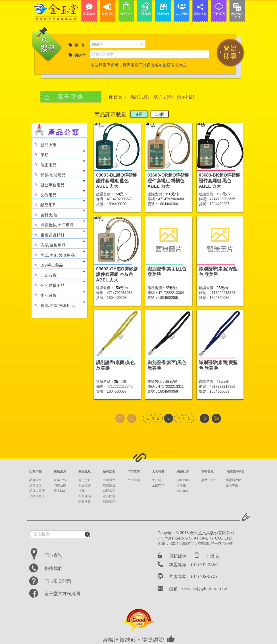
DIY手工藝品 (58, 263)
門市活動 (60, 485)
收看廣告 (85, 501)
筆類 (58, 153)
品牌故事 (35, 480)
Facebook (183, 480)
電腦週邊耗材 (58, 233)
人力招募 (158, 471)
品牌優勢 (109, 480)
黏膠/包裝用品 (58, 173)
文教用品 (58, 193)
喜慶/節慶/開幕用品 (58, 303)
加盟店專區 (233, 480)
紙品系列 (58, 203)
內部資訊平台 (235, 471)
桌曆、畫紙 (209, 480)
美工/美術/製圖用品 (58, 253)
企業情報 (35, 471)
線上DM (59, 491)
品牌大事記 (37, 491)
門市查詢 (134, 471)
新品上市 (44, 143)
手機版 (212, 556)
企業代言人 (37, 496)
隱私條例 (178, 556)
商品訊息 (139, 97)
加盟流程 (109, 491)
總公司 (157, 480)
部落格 (181, 485)
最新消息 (60, 471)
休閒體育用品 (58, 283)
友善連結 (85, 496)
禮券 (81, 491)
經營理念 (35, 485)
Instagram (183, 491)
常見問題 (109, 496)
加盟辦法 (109, 485)
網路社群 (183, 471)
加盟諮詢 (109, 501)
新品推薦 (85, 485)
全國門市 (158, 485)
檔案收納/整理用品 (58, 223)
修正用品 (58, 163)
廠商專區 (232, 485)
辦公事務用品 (58, 183)
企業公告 (60, 480)
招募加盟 (109, 471)
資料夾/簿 (58, 213)
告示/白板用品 (58, 243)
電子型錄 (162, 97)
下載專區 (207, 471)
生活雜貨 (58, 293)
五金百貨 (58, 273)
